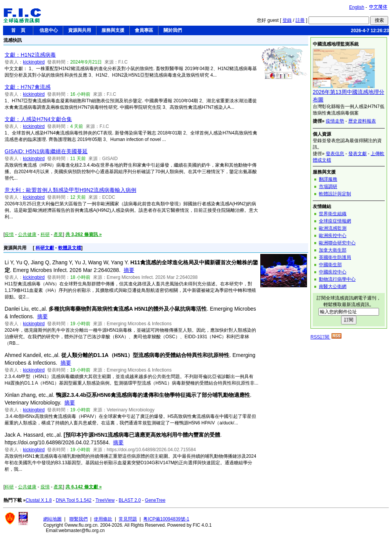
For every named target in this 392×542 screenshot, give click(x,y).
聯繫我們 (78, 519)
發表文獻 (358, 154)
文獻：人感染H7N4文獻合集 (38, 119)
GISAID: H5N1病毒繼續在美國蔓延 (46, 151)
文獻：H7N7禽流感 (28, 87)
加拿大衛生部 (333, 250)
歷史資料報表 (362, 121)
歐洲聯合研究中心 (337, 243)
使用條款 (103, 519)
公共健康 (27, 234)
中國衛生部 (330, 265)
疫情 (9, 234)
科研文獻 (45, 248)
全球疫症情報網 (335, 221)
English (357, 7)
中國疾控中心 (333, 272)
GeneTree (155, 500)
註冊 (300, 20)
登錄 (287, 20)
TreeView (105, 500)
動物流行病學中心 (337, 279)
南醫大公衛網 (333, 287)
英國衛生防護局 (335, 257)
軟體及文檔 (70, 248)
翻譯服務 (328, 179)
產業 (58, 234)
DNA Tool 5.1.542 (74, 500)
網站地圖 (52, 519)
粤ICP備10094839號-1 (166, 519)
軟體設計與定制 (335, 194)
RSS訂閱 (326, 337)
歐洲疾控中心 (333, 236)
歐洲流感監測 (333, 228)
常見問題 (128, 519)
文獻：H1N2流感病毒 (30, 55)
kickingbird (34, 62)
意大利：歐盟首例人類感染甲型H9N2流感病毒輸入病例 (70, 190)
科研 (45, 234)
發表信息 (335, 154)
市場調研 (328, 187)
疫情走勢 (335, 121)
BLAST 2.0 (130, 500)
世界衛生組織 (333, 214)
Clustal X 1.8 (39, 500)
